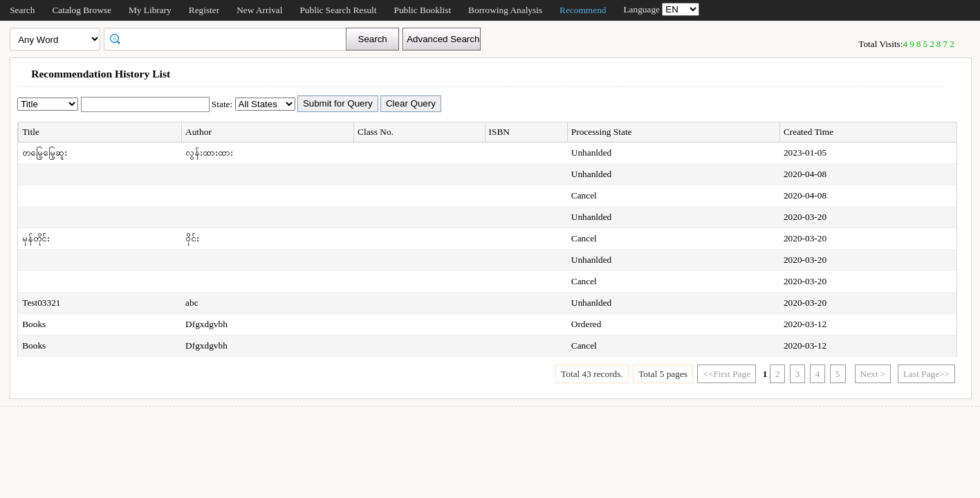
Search (22, 10)
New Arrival (259, 10)
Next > (873, 374)
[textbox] (230, 38)
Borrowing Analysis (505, 10)
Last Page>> (926, 374)
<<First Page (727, 374)
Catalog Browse (82, 10)
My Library (150, 10)
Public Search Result (338, 10)
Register (204, 10)
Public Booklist (423, 10)
